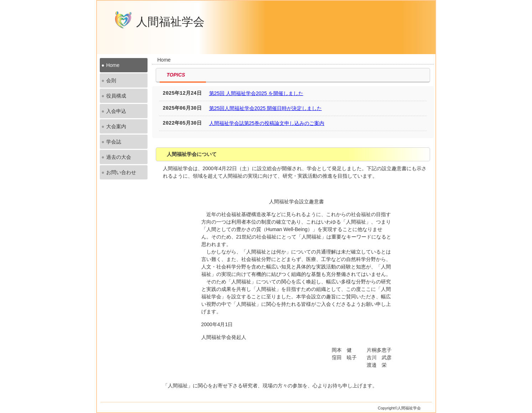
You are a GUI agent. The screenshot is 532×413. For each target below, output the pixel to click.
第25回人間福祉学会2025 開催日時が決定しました (266, 108)
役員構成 (116, 96)
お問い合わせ (121, 172)
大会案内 (116, 126)
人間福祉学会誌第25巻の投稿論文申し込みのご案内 (267, 123)
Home (113, 65)
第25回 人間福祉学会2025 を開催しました (256, 93)
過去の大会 (119, 157)
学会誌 (114, 142)
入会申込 (116, 111)
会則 (111, 80)
